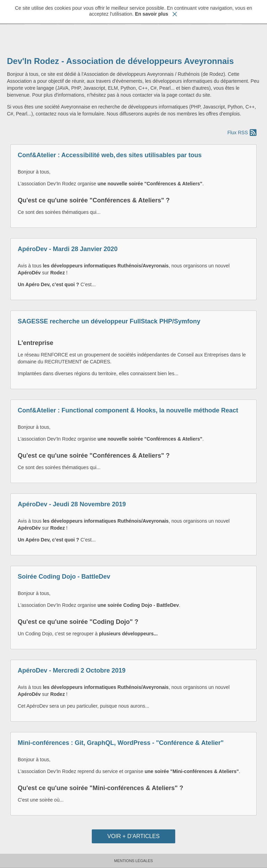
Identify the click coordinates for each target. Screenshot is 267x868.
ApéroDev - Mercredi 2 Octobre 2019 (72, 670)
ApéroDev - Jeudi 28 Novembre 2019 (72, 504)
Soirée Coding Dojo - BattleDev (64, 577)
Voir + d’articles (133, 836)
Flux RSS (238, 132)
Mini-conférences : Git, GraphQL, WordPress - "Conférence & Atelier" (121, 743)
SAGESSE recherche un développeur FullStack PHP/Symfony (109, 321)
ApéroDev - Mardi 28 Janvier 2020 (68, 249)
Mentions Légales (133, 861)
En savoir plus (152, 14)
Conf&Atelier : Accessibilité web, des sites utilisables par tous (110, 155)
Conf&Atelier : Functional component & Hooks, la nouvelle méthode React (128, 410)
